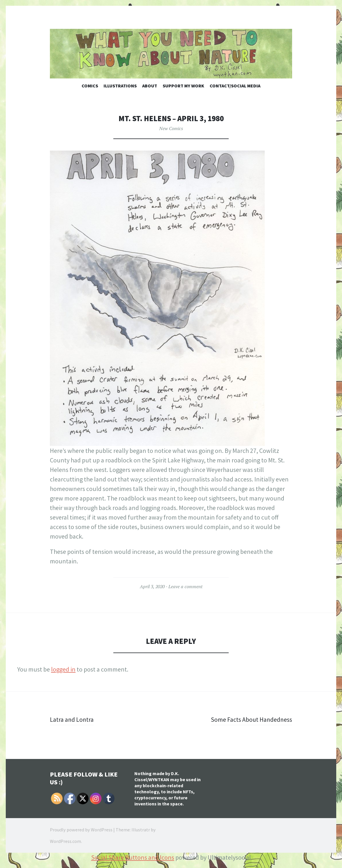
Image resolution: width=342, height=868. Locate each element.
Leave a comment (185, 586)
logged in (63, 669)
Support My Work (183, 86)
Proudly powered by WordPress (81, 830)
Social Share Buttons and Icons (133, 857)
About (150, 86)
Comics (90, 86)
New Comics (171, 128)
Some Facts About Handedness (251, 719)
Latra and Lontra (72, 719)
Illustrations (120, 86)
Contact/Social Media (235, 86)
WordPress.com (65, 841)
